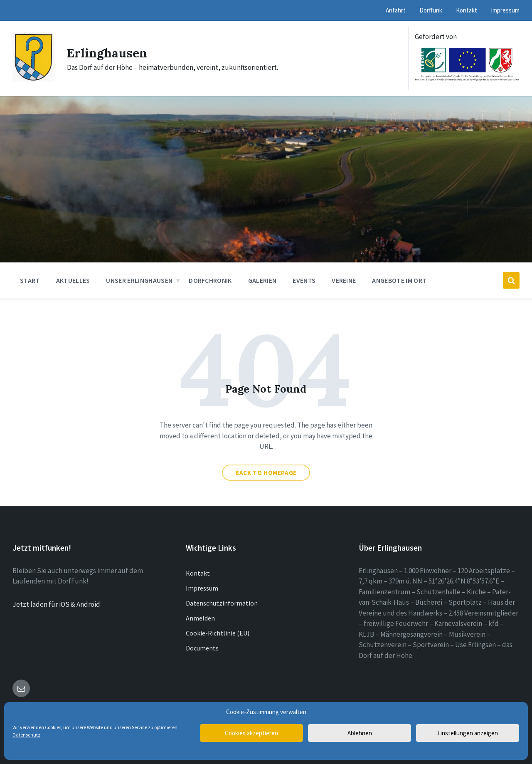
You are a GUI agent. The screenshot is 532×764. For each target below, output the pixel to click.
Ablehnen (360, 733)
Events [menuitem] (304, 280)
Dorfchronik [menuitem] (210, 280)
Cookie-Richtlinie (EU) (218, 633)
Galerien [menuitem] (262, 280)
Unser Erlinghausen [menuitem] (139, 280)
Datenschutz (26, 735)
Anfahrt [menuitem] (396, 10)
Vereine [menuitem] (344, 280)
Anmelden (200, 618)
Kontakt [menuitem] (467, 10)
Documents (202, 648)
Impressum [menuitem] (505, 10)
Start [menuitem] (30, 280)
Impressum (202, 588)
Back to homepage (266, 473)
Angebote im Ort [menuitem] (399, 280)
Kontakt (198, 573)
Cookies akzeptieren (251, 733)
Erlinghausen (107, 53)
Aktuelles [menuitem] (73, 280)
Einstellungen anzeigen (468, 733)
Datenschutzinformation (222, 603)
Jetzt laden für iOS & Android (56, 604)
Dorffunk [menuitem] (431, 10)
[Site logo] (33, 80)
